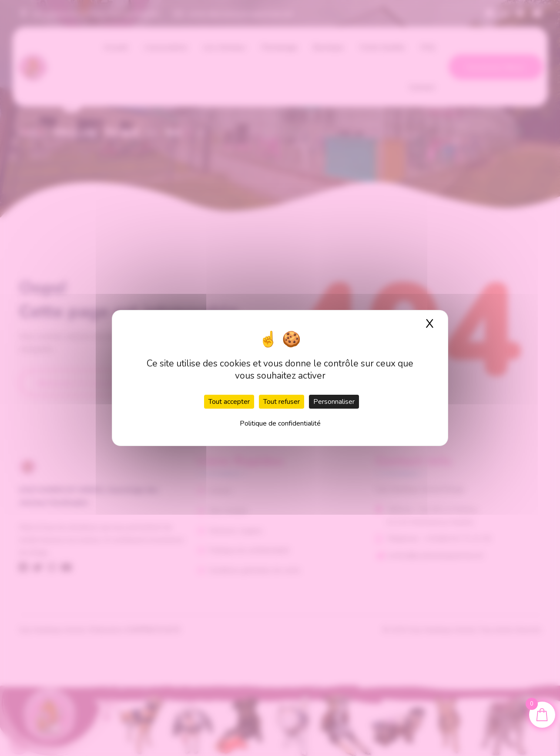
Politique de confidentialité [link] (280, 423)
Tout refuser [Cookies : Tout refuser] (282, 402)
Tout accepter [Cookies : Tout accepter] (229, 402)
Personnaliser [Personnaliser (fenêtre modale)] (334, 402)
